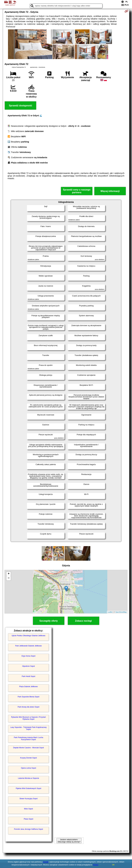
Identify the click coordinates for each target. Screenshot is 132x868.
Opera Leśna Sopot (28, 768)
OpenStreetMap (121, 612)
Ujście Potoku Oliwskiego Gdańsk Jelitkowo (28, 636)
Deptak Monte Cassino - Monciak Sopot (28, 748)
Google (46, 862)
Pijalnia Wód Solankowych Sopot (28, 788)
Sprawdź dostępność (20, 106)
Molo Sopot (29, 809)
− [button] (9, 578)
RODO (96, 865)
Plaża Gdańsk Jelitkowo (28, 687)
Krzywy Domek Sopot (29, 758)
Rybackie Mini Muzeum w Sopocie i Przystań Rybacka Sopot (29, 718)
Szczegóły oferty (49, 621)
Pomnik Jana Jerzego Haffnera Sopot (29, 829)
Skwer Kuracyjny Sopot (28, 799)
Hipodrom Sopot (29, 666)
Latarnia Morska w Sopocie (29, 778)
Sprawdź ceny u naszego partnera (77, 191)
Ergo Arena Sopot (29, 656)
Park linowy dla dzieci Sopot (28, 707)
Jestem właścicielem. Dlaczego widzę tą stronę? (69, 841)
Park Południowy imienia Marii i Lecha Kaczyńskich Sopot (28, 738)
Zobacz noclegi (83, 621)
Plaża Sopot (29, 819)
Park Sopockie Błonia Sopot (29, 697)
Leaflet (110, 612)
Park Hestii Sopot (29, 676)
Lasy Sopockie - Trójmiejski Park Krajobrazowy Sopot (28, 728)
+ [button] (9, 574)
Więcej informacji (110, 191)
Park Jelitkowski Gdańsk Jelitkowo (29, 646)
